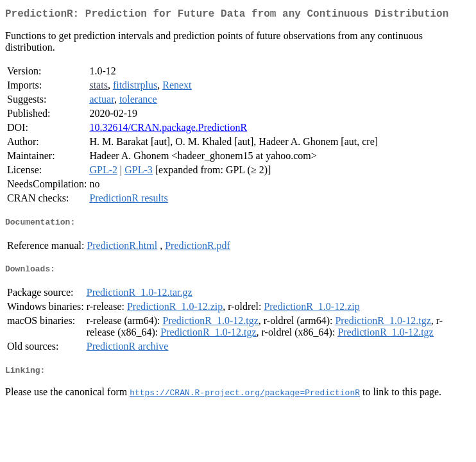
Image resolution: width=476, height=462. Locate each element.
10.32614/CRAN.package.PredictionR (168, 130)
